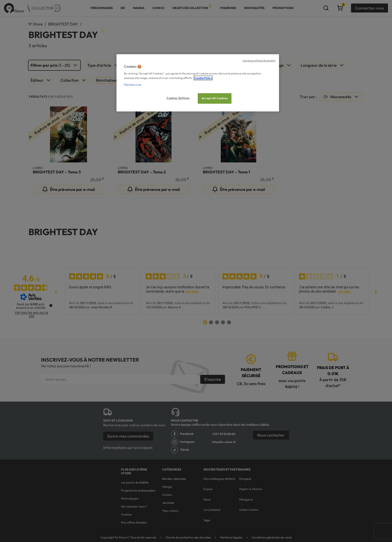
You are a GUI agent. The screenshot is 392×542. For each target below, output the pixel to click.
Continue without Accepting (259, 60)
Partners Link (133, 85)
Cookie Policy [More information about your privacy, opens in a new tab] (203, 78)
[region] (198, 83)
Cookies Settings (178, 98)
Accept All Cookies (215, 98)
